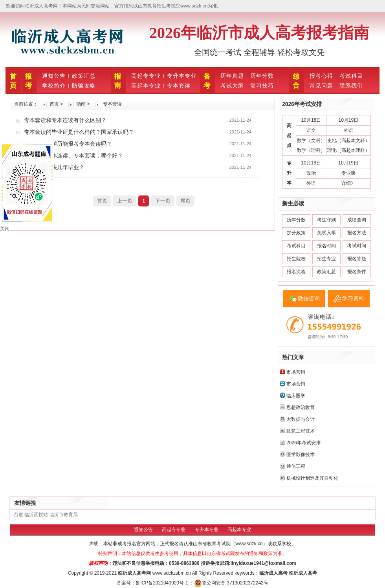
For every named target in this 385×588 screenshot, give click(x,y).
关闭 (5, 229)
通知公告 (54, 76)
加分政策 (296, 233)
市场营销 (296, 372)
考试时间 (357, 246)
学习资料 (353, 298)
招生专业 (326, 259)
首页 (54, 104)
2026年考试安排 (303, 443)
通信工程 (296, 466)
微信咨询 (309, 298)
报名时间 (326, 246)
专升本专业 (182, 76)
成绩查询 (357, 220)
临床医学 (296, 396)
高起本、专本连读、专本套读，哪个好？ (73, 155)
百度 (18, 515)
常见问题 (321, 86)
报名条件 (357, 272)
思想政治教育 (301, 407)
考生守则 (326, 220)
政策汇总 (84, 76)
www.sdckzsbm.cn (172, 573)
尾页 (185, 201)
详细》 (348, 183)
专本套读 (179, 86)
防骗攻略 (84, 86)
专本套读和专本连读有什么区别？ (65, 120)
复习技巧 (262, 86)
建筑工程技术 (301, 431)
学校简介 (54, 86)
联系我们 (351, 86)
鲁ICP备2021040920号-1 (162, 583)
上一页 (125, 201)
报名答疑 (357, 259)
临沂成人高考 (132, 573)
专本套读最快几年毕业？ (54, 167)
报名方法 (357, 233)
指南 (81, 104)
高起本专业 (146, 86)
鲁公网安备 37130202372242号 (231, 583)
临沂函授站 (36, 515)
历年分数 (262, 76)
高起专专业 (146, 76)
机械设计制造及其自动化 (312, 478)
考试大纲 (232, 86)
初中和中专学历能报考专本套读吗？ (68, 144)
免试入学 (326, 233)
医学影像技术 (301, 455)
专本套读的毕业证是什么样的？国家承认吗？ (79, 132)
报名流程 (296, 272)
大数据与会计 (301, 419)
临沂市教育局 (64, 515)
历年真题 (232, 76)
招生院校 (296, 259)
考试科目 (351, 76)
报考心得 (321, 76)
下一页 (163, 201)
